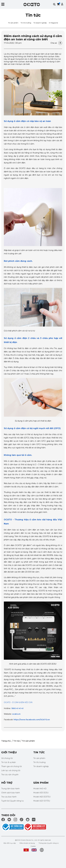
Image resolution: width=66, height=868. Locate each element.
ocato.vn (16, 714)
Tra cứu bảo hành (9, 797)
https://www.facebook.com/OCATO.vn (32, 720)
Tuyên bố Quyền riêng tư (12, 801)
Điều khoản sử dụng (27, 843)
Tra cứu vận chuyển (10, 775)
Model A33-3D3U (41, 793)
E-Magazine (53, 23)
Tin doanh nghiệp (40, 23)
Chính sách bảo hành (11, 793)
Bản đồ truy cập (10, 843)
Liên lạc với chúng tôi (11, 770)
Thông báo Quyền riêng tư (49, 843)
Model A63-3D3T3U (42, 797)
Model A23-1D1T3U (42, 801)
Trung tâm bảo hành (10, 789)
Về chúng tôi (7, 758)
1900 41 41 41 (17, 708)
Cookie (33, 846)
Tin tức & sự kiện (9, 762)
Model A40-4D (40, 789)
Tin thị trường (26, 23)
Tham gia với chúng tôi (12, 766)
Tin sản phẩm (13, 23)
